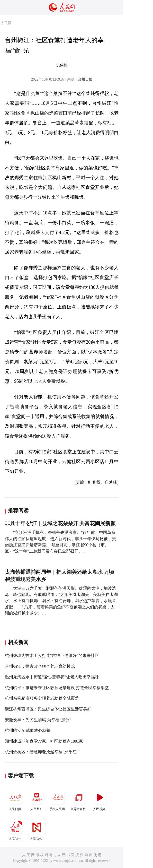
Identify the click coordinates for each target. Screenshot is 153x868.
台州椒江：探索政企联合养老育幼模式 (40, 666)
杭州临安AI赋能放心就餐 (28, 730)
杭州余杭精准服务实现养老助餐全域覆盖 (42, 698)
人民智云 (15, 830)
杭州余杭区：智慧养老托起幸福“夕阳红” (42, 752)
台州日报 (85, 79)
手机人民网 (58, 800)
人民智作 (37, 830)
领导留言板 (79, 800)
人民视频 (100, 800)
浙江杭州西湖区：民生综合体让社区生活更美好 (48, 709)
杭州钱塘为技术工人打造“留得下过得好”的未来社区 (52, 656)
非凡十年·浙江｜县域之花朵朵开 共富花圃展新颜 (60, 523)
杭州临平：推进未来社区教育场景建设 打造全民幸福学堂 (57, 688)
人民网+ (37, 800)
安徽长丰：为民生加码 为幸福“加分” (38, 720)
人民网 (6, 23)
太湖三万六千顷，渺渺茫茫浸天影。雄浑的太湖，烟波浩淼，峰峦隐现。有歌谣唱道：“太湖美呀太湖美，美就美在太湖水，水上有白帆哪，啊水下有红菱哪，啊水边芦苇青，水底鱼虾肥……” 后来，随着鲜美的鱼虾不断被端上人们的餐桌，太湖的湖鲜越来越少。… (61, 601)
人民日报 (15, 800)
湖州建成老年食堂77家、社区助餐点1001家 (44, 741)
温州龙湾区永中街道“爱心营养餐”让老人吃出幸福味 (52, 677)
